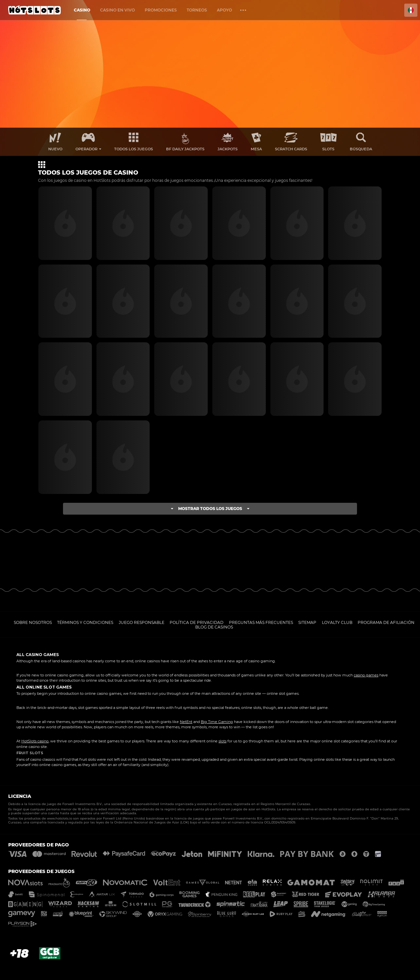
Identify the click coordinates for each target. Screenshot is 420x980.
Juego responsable (142, 622)
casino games (366, 675)
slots (222, 741)
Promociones (161, 10)
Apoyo (224, 10)
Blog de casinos (214, 627)
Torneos (197, 10)
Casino (82, 10)
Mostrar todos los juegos (210, 509)
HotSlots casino (35, 741)
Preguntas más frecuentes (261, 622)
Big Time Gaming (217, 722)
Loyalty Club (337, 622)
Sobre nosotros (33, 622)
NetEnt (186, 722)
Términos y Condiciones (85, 622)
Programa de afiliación (386, 622)
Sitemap (307, 622)
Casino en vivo (117, 10)
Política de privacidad (197, 622)
